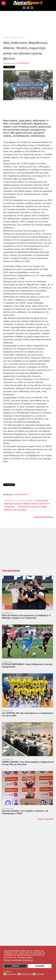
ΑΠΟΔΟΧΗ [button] (40, 966)
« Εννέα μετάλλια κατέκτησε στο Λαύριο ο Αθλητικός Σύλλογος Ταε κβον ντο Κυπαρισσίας (27, 504)
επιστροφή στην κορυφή (43, 517)
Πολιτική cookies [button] (25, 957)
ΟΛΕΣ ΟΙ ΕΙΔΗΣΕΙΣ (46, 819)
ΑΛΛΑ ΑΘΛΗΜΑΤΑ (20, 495)
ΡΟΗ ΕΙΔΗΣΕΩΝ (11, 571)
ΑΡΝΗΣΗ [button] (15, 966)
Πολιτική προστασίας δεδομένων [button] (18, 960)
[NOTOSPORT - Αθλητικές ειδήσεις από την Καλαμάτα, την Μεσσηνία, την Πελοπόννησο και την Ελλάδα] (28, 3)
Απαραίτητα (11, 974)
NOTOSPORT (24, 63)
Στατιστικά (40, 974)
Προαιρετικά (26, 974)
